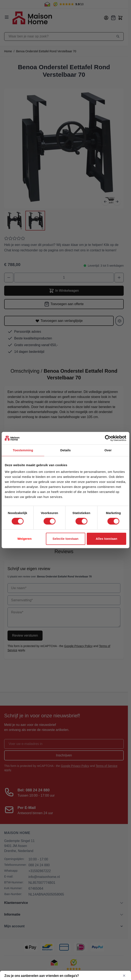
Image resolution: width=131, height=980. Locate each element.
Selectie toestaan (65, 539)
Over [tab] (108, 450)
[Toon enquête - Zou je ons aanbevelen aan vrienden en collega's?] (65, 976)
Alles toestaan (106, 539)
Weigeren (24, 539)
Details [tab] (65, 450)
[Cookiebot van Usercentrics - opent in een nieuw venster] (108, 438)
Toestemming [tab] (23, 450)
